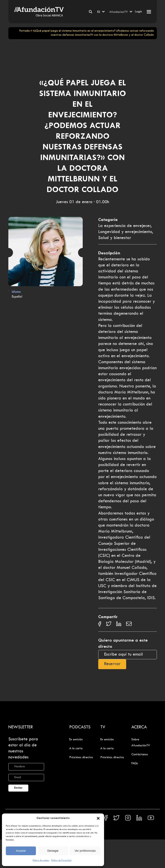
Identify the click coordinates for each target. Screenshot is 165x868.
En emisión (76, 740)
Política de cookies (41, 860)
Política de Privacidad (61, 860)
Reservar (112, 664)
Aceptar (21, 851)
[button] (98, 818)
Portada (24, 31)
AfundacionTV (119, 12)
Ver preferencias (85, 851)
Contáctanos (140, 755)
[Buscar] (91, 12)
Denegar (53, 851)
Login (138, 12)
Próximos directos (81, 757)
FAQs (135, 763)
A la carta (76, 748)
